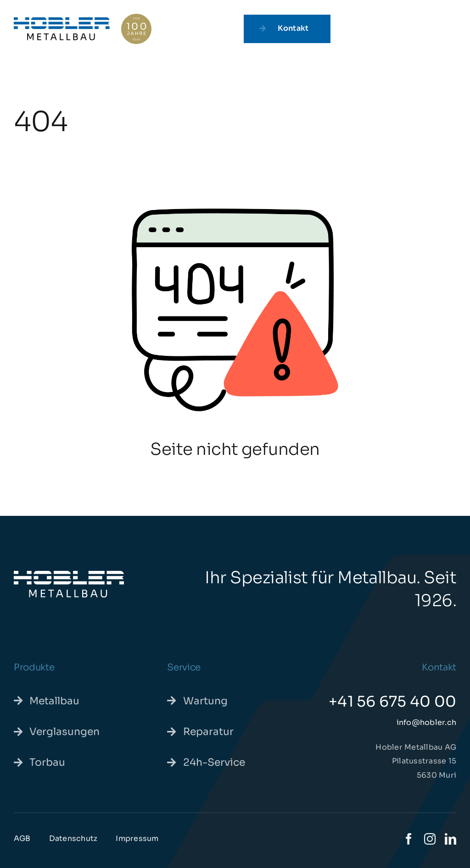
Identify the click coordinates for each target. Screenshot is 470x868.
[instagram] (430, 839)
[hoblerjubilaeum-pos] (83, 17)
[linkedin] (450, 839)
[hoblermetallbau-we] (69, 574)
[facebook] (409, 839)
